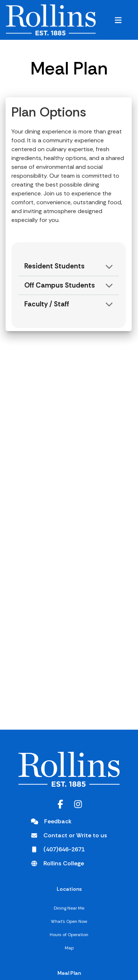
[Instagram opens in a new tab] (78, 804)
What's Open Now (69, 921)
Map (69, 948)
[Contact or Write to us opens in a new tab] (69, 835)
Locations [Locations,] (69, 889)
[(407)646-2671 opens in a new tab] (58, 849)
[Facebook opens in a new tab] (60, 804)
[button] (118, 20)
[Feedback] (51, 821)
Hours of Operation (69, 935)
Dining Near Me (69, 908)
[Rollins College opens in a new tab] (57, 863)
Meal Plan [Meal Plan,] (69, 973)
